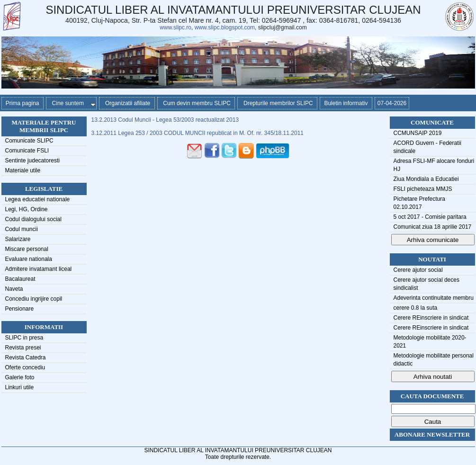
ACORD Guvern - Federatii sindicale (427, 147)
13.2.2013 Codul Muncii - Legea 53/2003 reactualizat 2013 (165, 120)
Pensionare (20, 309)
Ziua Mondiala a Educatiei (426, 179)
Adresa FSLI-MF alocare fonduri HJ (434, 165)
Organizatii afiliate (127, 103)
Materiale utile (23, 170)
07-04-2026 (392, 103)
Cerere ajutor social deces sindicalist (427, 284)
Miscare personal (27, 249)
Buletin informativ (346, 103)
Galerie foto (20, 377)
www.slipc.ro (175, 27)
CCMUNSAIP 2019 (418, 133)
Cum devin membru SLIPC (196, 103)
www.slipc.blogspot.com (225, 27)
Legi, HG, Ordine (27, 209)
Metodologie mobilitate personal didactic (434, 360)
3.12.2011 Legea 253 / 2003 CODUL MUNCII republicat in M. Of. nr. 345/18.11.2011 (198, 133)
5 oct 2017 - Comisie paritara (430, 217)
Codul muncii (22, 229)
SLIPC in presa (24, 338)
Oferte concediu (25, 367)
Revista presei (23, 348)
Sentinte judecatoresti (32, 161)
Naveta (14, 289)
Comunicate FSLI (27, 151)
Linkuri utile (20, 387)
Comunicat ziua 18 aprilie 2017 (433, 227)
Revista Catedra (26, 358)
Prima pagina (22, 103)
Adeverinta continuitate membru (434, 298)
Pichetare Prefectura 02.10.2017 (419, 203)
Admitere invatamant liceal (39, 269)
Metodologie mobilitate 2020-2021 (430, 342)
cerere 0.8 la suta (416, 308)
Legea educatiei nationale (38, 199)
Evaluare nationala (29, 259)
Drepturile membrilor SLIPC (277, 103)
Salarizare (18, 239)
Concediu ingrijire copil (34, 299)
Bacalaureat (20, 279)
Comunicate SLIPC (29, 141)
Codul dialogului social (33, 219)
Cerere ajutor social (418, 270)
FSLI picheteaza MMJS (423, 189)
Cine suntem (72, 103)
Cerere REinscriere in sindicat (431, 318)
